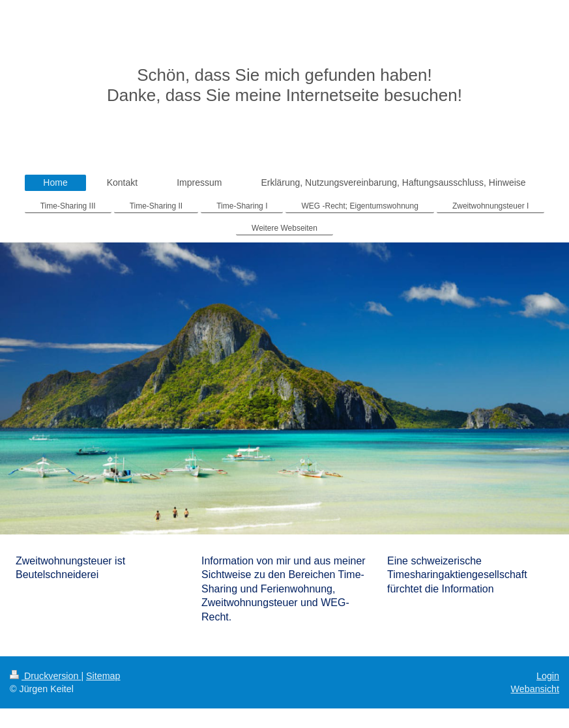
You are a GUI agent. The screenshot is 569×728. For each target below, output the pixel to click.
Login (548, 676)
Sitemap (103, 676)
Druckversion (45, 676)
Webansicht (535, 689)
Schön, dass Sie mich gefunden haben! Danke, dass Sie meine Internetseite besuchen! (284, 85)
